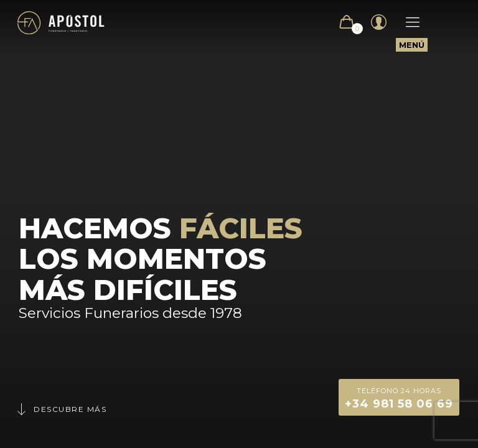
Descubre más (61, 409)
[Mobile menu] (406, 22)
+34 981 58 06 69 (399, 397)
